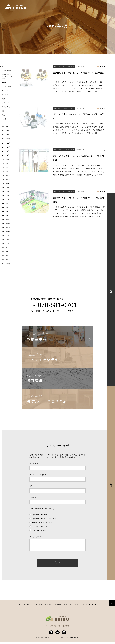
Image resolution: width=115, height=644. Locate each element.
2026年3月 (6, 131)
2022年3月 (6, 212)
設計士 (4, 111)
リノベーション (7, 103)
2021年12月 (6, 224)
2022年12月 (6, 175)
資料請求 (111, 483)
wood (4, 83)
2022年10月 (6, 183)
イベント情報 (6, 87)
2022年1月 (6, 220)
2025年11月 (6, 143)
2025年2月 (6, 155)
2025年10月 (6, 147)
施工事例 (5, 95)
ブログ (77, 607)
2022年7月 (6, 195)
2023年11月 (6, 171)
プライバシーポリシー (89, 607)
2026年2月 (6, 135)
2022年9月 (6, 187)
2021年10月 (6, 232)
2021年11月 (6, 228)
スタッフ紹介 (6, 107)
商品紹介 (48, 607)
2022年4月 (6, 208)
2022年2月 (6, 216)
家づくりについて (24, 607)
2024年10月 (6, 159)
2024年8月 (6, 167)
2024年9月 (6, 163)
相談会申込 (111, 290)
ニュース (5, 91)
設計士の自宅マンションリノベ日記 (7, 77)
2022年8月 (6, 191)
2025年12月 (6, 139)
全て (3, 67)
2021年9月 (6, 236)
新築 (3, 99)
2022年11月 (6, 179)
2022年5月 (6, 204)
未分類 (4, 119)
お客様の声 (57, 607)
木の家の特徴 (38, 607)
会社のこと (68, 607)
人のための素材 (7, 71)
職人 (3, 115)
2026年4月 (6, 127)
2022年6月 (6, 199)
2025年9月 (6, 151)
